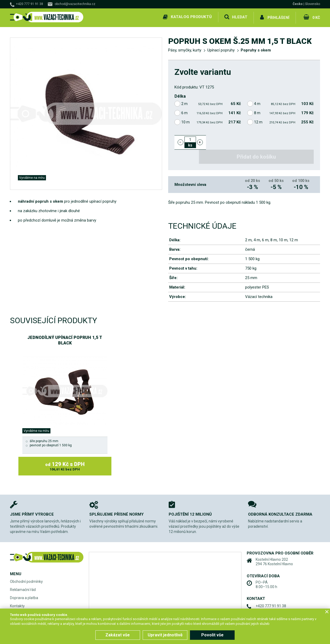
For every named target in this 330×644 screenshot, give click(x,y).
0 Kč (316, 17)
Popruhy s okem (256, 49)
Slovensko (313, 4)
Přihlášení (278, 17)
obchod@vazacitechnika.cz (75, 4)
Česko (298, 4)
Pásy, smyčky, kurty (185, 49)
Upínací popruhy (221, 49)
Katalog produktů (191, 17)
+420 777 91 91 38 (30, 4)
